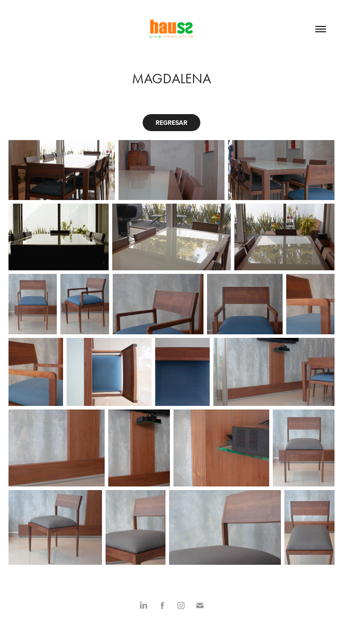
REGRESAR (171, 123)
